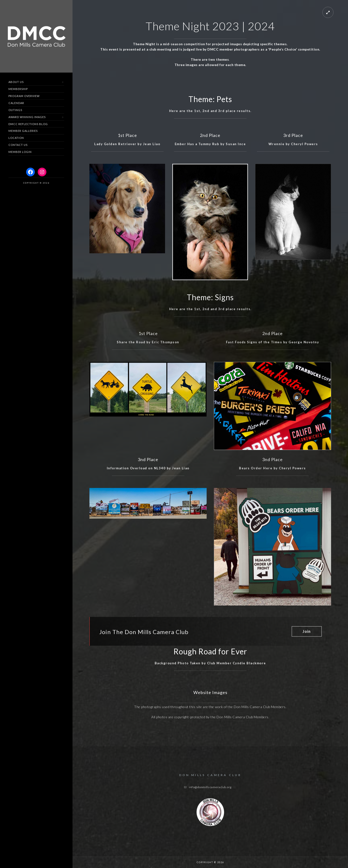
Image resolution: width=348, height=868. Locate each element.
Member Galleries (23, 131)
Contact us (18, 145)
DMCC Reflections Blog (28, 124)
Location (16, 138)
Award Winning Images (27, 117)
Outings (15, 110)
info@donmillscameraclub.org (210, 787)
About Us (16, 82)
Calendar (16, 103)
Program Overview (24, 96)
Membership (18, 89)
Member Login (20, 152)
